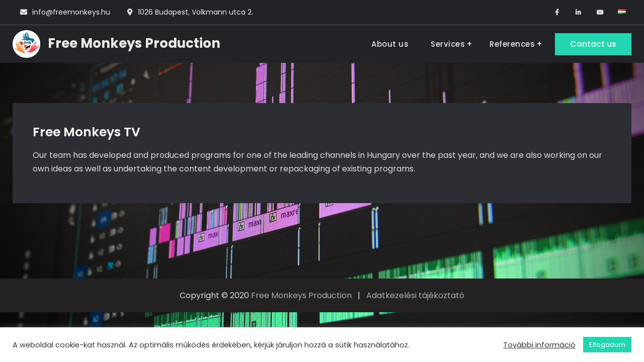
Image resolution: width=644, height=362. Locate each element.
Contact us (593, 44)
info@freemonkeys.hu (71, 12)
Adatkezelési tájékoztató (415, 295)
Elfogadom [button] (607, 345)
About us (390, 44)
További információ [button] (539, 345)
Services (448, 44)
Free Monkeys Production (134, 43)
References (512, 44)
